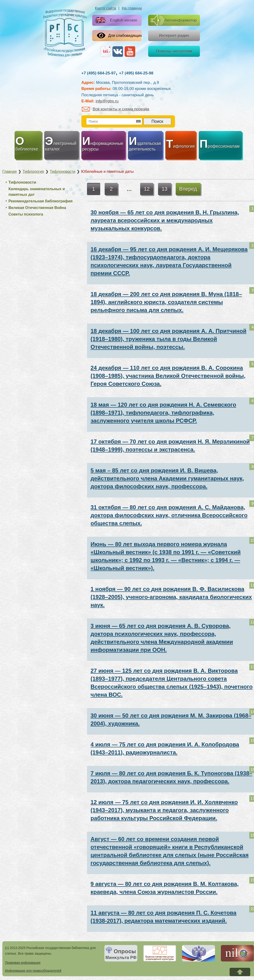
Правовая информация (23, 963)
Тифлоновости (63, 172)
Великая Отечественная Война (37, 208)
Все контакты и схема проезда (115, 109)
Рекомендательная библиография (41, 201)
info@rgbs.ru (107, 101)
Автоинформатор (174, 20)
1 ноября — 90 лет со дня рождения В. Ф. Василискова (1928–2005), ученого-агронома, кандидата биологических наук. (171, 597)
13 (165, 189)
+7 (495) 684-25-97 (99, 73)
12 (147, 189)
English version (115, 21)
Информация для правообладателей (33, 971)
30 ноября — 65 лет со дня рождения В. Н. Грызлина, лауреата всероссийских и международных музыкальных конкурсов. (165, 220)
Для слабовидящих (119, 35)
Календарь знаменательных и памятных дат (37, 192)
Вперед (188, 189)
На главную (132, 8)
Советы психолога (26, 214)
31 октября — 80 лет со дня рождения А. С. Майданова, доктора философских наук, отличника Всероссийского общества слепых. (169, 515)
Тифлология (33, 172)
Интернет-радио (174, 36)
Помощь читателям (174, 51)
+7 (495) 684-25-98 (136, 73)
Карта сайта (105, 8)
